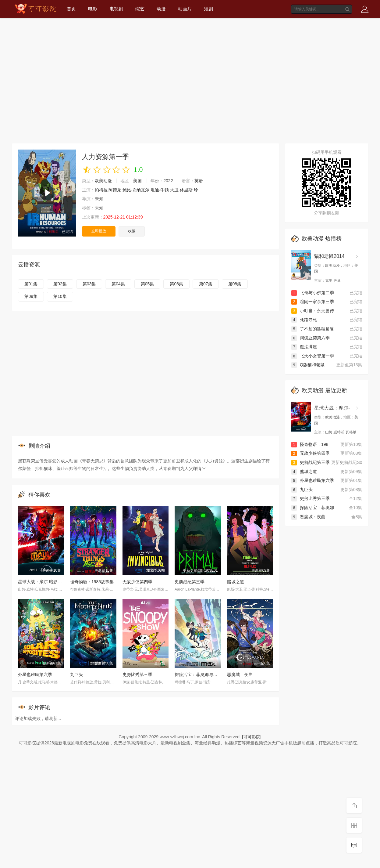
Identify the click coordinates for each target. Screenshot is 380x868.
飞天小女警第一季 (313, 356)
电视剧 (116, 9)
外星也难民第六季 (35, 675)
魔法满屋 (304, 347)
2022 (168, 181)
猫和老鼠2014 (329, 256)
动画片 (185, 9)
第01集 (31, 284)
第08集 (235, 284)
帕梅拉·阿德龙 (108, 190)
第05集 (147, 284)
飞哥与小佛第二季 (313, 293)
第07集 (206, 284)
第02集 (60, 284)
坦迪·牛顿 (160, 190)
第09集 (31, 296)
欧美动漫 (103, 181)
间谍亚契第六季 (311, 338)
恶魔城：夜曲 (240, 675)
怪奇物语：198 (310, 444)
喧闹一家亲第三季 (313, 302)
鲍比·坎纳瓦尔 (136, 190)
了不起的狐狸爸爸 (313, 329)
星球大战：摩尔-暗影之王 (42, 582)
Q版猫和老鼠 (308, 365)
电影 (93, 9)
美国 (137, 181)
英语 (199, 181)
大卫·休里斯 (181, 190)
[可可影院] (252, 737)
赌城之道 (236, 582)
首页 (71, 9)
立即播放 (99, 231)
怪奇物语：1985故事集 (92, 582)
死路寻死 (304, 320)
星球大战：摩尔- (332, 408)
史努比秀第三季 (137, 675)
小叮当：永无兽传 (313, 311)
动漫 (161, 9)
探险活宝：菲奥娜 (313, 508)
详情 (200, 468)
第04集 (118, 284)
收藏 (132, 231)
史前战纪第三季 (190, 582)
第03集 (89, 284)
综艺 (140, 9)
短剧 (208, 9)
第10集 (60, 296)
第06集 (176, 284)
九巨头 (76, 675)
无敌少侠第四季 (137, 582)
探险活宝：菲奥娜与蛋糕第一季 (204, 675)
